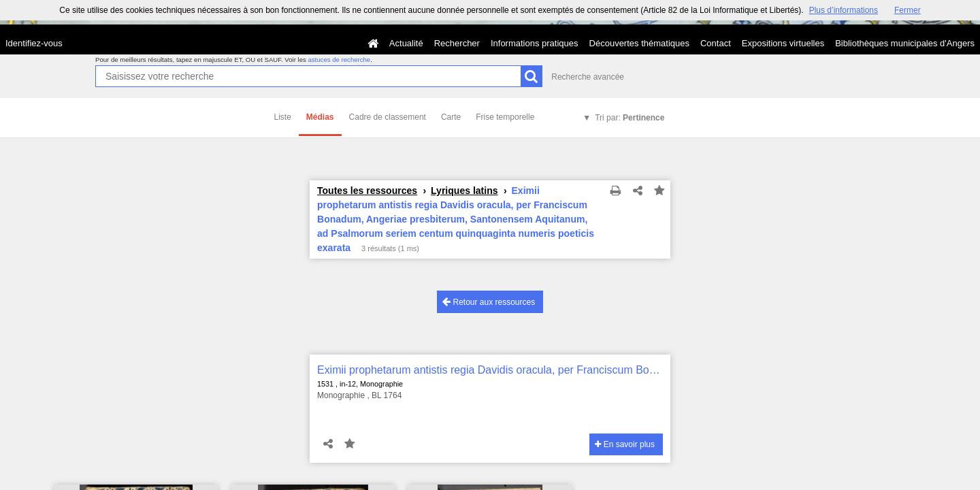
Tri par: (630, 118)
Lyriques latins (464, 191)
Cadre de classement (388, 117)
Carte (451, 117)
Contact (716, 43)
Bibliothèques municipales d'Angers (905, 43)
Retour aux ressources (489, 302)
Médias (320, 117)
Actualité (406, 43)
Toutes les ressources (367, 191)
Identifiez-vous (34, 43)
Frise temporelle (505, 117)
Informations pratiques (535, 43)
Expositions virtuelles (783, 43)
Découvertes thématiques (639, 43)
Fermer (908, 10)
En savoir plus (625, 444)
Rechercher (457, 43)
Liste (283, 117)
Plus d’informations (844, 10)
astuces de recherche (339, 60)
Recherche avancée (588, 77)
